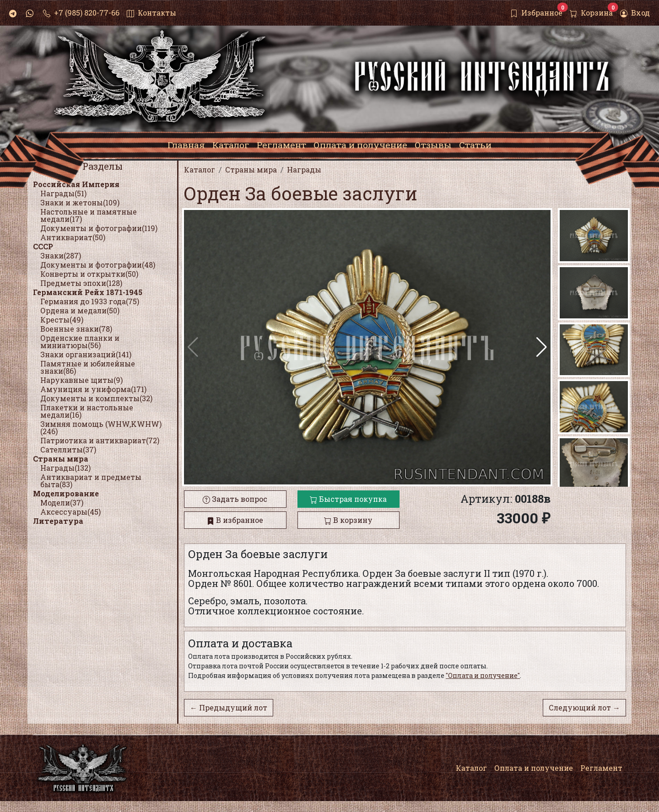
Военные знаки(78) (76, 329)
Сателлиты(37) (68, 449)
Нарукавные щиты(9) (81, 380)
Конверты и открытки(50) (89, 274)
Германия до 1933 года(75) (90, 301)
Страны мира (61, 459)
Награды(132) (65, 468)
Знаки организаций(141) (86, 354)
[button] (542, 347)
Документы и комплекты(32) (96, 398)
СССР (43, 246)
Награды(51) (63, 193)
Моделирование (66, 493)
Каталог (471, 768)
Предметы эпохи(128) (81, 283)
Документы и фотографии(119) (99, 228)
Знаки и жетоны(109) (80, 202)
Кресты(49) (62, 320)
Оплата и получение (534, 768)
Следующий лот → (584, 707)
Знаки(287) (61, 255)
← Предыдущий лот (229, 707)
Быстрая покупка (348, 499)
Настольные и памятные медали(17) (89, 215)
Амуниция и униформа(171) (93, 389)
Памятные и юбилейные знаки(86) (88, 367)
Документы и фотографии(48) (98, 265)
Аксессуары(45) (70, 512)
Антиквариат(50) (73, 237)
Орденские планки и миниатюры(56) (80, 341)
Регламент (601, 768)
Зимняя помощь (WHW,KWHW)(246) (101, 428)
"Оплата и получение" (483, 675)
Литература (58, 521)
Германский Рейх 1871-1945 (88, 292)
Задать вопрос (235, 499)
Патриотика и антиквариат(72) (100, 440)
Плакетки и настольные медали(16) (87, 411)
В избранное (235, 520)
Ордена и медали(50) (80, 310)
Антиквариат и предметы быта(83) (91, 481)
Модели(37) (62, 503)
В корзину (348, 520)
